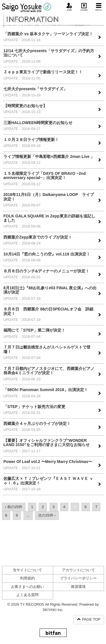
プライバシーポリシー (78, 578)
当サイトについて (27, 570)
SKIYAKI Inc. (53, 610)
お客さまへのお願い (28, 587)
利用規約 (27, 578)
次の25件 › (47, 515)
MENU (99, 7)
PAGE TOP (89, 619)
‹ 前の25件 (14, 507)
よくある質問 (27, 595)
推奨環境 (78, 587)
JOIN (69, 7)
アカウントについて (78, 570)
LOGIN (84, 7)
